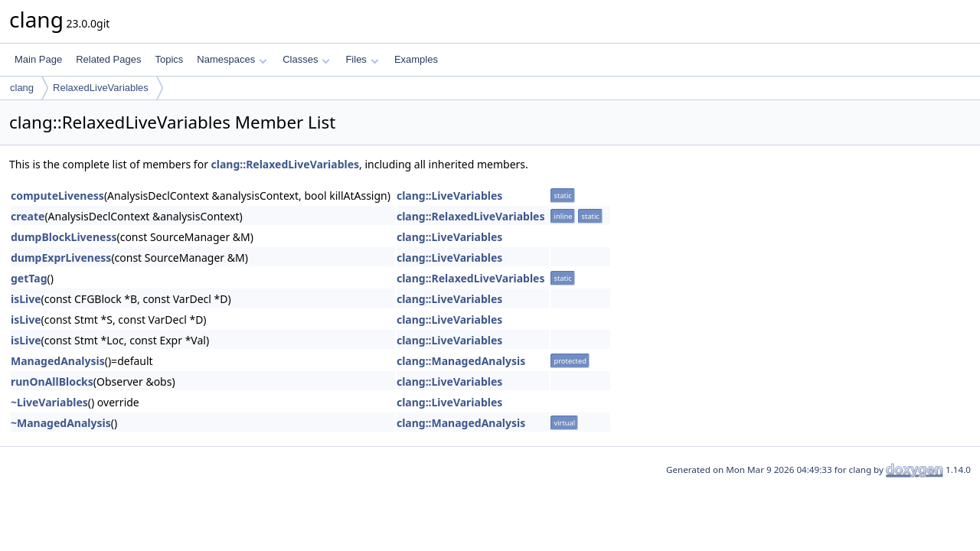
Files (362, 59)
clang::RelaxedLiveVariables (286, 164)
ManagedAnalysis (58, 361)
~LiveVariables (49, 402)
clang (22, 88)
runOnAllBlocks (52, 381)
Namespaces (232, 59)
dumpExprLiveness (61, 258)
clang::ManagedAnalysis (461, 361)
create (28, 216)
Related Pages (108, 59)
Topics (169, 59)
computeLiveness (57, 196)
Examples (416, 59)
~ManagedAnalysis (61, 423)
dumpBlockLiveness (64, 237)
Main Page (38, 59)
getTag (29, 278)
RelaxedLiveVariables (101, 88)
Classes (306, 59)
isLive (26, 299)
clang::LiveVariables (449, 196)
